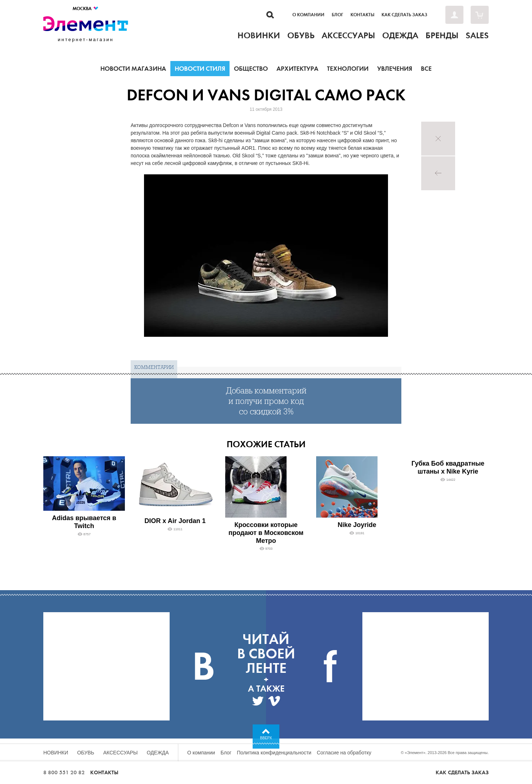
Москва (86, 8)
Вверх (266, 738)
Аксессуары (121, 753)
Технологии (348, 69)
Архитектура (297, 69)
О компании (308, 15)
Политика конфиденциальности (274, 753)
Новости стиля (200, 69)
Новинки (56, 753)
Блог (337, 15)
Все (426, 69)
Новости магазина (133, 69)
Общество (251, 69)
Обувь (86, 753)
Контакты (362, 15)
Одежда (158, 753)
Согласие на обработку (344, 753)
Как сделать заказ (404, 15)
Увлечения (395, 69)
